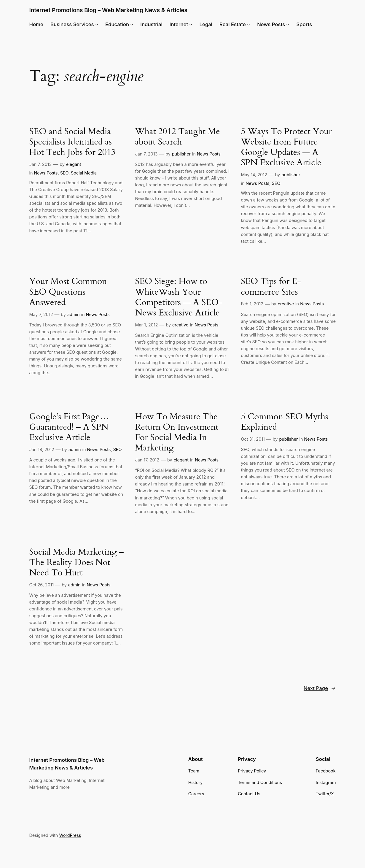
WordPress (70, 835)
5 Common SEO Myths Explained (284, 422)
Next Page (320, 688)
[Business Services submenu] (97, 24)
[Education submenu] (132, 24)
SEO (64, 173)
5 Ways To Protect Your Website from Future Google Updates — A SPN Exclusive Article (286, 147)
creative (180, 325)
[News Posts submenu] (288, 24)
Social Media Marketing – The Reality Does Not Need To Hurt (76, 562)
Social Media (84, 173)
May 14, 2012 (254, 175)
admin (74, 314)
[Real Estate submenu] (248, 24)
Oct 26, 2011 (41, 585)
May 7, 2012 (41, 314)
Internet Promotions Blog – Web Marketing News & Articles (108, 10)
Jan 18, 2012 (42, 449)
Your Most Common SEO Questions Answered (68, 292)
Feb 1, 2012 (252, 304)
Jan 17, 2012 (147, 460)
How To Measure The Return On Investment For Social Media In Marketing (177, 432)
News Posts (46, 173)
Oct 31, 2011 (253, 439)
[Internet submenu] (191, 24)
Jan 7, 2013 (40, 164)
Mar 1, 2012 (146, 325)
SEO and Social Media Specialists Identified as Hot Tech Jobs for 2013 (72, 142)
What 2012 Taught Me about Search (177, 137)
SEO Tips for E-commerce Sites (271, 287)
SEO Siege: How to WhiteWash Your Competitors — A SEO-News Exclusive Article (179, 297)
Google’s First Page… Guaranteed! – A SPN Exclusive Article (69, 427)
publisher (181, 154)
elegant (74, 164)
